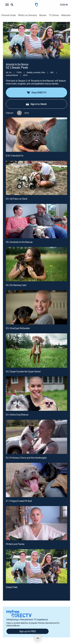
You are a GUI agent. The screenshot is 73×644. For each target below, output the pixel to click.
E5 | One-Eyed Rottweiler (18, 328)
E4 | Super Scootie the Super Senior (23, 371)
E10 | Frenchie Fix (15, 156)
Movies (43, 15)
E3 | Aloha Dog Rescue (17, 415)
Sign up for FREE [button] (28, 631)
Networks (66, 15)
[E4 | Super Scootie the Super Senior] (36, 350)
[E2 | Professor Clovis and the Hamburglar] (36, 437)
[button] (7, 5)
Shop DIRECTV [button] (36, 93)
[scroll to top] (38, 638)
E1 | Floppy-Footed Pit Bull (19, 501)
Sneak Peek (12, 587)
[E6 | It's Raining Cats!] (36, 264)
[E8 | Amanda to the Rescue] (36, 221)
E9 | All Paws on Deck (17, 199)
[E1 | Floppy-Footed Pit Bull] (36, 480)
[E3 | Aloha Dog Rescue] (36, 394)
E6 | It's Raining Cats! (16, 285)
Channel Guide (8, 15)
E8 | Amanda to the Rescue (19, 242)
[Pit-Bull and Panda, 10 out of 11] (36, 523)
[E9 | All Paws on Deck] (36, 178)
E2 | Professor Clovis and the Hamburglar (26, 458)
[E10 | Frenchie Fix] (36, 135)
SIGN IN (64, 5)
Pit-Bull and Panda (15, 544)
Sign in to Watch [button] (36, 104)
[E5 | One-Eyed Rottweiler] (36, 307)
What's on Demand (27, 15)
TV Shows (54, 15)
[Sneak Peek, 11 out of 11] (36, 566)
